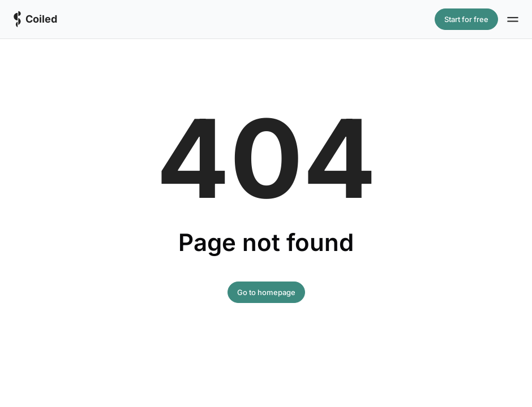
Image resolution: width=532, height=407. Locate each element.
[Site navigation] (513, 19)
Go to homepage (266, 292)
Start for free (466, 19)
